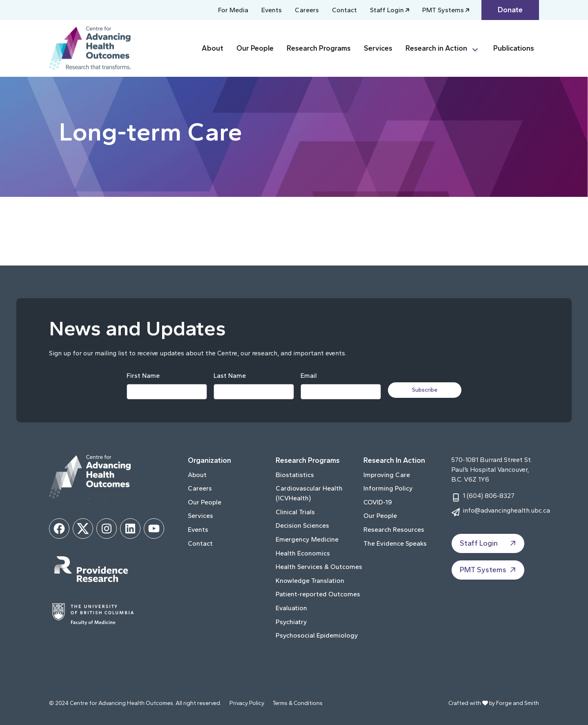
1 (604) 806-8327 (489, 496)
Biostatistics (295, 475)
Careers (307, 10)
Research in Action (436, 48)
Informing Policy (388, 488)
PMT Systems (443, 10)
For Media (233, 10)
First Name (143, 376)
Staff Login (387, 10)
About (213, 48)
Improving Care (387, 475)
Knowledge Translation (310, 581)
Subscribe (425, 390)
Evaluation (291, 608)
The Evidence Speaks (395, 543)
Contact (344, 10)
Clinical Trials (295, 512)
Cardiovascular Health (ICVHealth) (309, 493)
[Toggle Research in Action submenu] (479, 48)
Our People (255, 48)
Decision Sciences (302, 525)
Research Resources (394, 530)
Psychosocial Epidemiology (317, 635)
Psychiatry (291, 622)
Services (378, 48)
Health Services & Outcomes (319, 567)
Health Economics (303, 553)
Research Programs (319, 48)
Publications (514, 48)
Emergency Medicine (307, 539)
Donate (510, 10)
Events (272, 10)
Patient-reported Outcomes (318, 594)
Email (308, 376)
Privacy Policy (247, 703)
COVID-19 (378, 502)
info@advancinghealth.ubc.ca (506, 510)
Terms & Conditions (297, 703)
